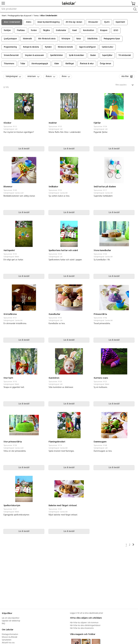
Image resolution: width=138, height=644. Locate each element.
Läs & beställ (24, 149)
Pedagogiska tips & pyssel (20, 16)
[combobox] (69, 9)
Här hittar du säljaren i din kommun (84, 623)
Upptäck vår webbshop (11, 621)
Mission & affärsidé (10, 637)
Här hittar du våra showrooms (82, 628)
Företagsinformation (10, 634)
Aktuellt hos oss (8, 643)
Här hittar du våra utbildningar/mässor (85, 626)
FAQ (3, 624)
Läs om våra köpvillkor (11, 618)
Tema (36, 16)
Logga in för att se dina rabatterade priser (87, 613)
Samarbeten (7, 640)
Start (4, 16)
